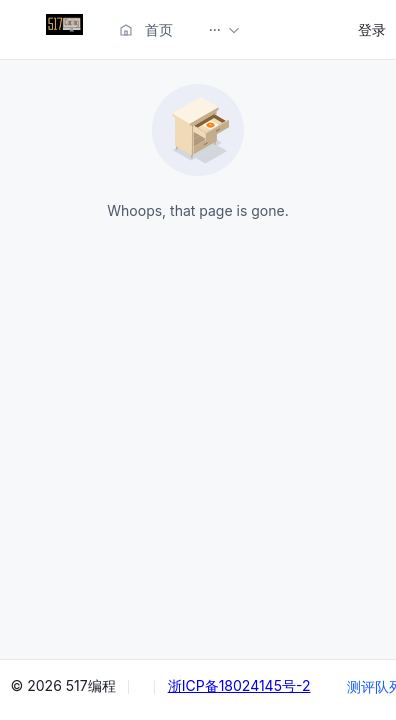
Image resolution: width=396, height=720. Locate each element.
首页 (146, 29)
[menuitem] (64, 29)
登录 (372, 29)
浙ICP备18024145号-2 (239, 685)
